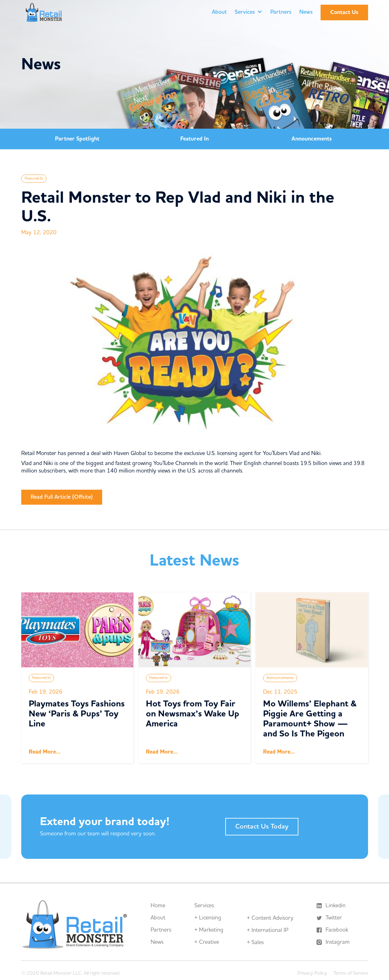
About (219, 12)
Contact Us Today (262, 827)
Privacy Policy (312, 973)
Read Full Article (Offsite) (62, 497)
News (306, 12)
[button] (249, 12)
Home (158, 906)
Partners (281, 12)
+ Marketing (209, 930)
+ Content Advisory (270, 918)
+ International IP (268, 930)
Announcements (312, 139)
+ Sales (255, 943)
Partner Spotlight (77, 139)
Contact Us (344, 12)
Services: (204, 906)
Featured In (194, 139)
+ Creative (207, 942)
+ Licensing (208, 918)
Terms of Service (351, 973)
